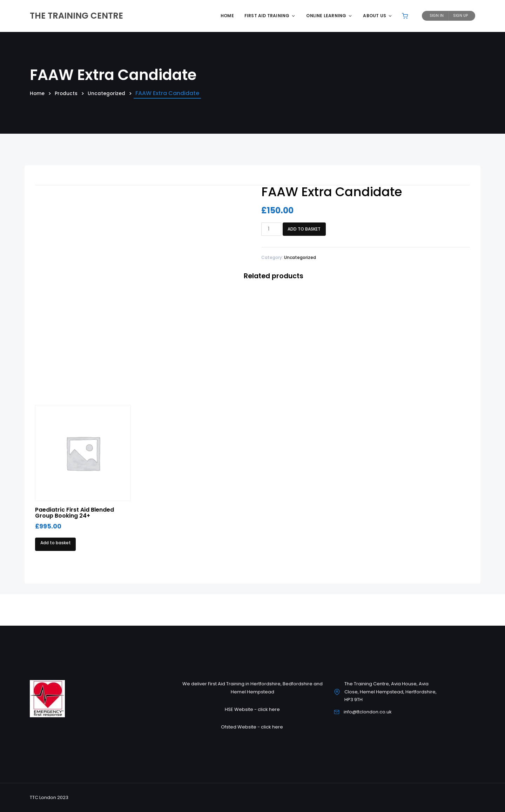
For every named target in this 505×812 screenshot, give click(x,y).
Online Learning (329, 16)
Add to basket (304, 229)
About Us (378, 16)
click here (269, 709)
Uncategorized (114, 94)
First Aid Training (270, 16)
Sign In (437, 16)
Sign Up (460, 16)
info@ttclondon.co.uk (368, 712)
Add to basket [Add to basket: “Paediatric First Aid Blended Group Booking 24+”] (56, 543)
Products (70, 94)
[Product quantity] (271, 229)
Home (227, 16)
